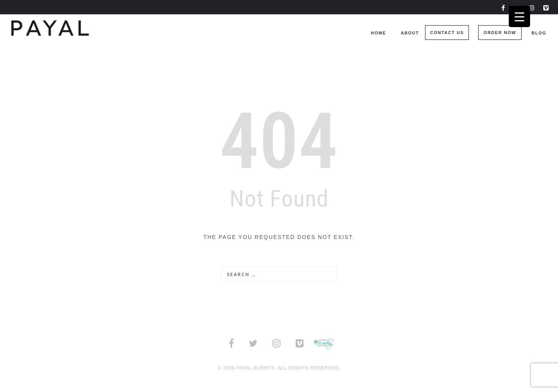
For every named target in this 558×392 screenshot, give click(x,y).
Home (378, 33)
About (410, 33)
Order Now (500, 33)
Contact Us (447, 33)
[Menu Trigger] (519, 16)
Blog (539, 33)
